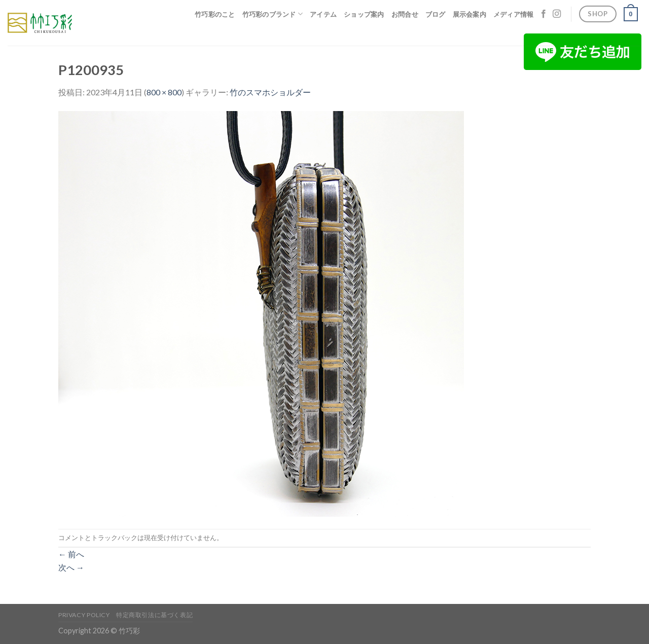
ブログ (436, 14)
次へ (71, 567)
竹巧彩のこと (215, 14)
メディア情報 (514, 14)
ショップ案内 (364, 14)
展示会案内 (470, 14)
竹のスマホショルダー (270, 92)
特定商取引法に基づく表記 (154, 615)
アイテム (323, 14)
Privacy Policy (84, 615)
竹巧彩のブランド (273, 14)
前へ (71, 554)
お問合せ (405, 14)
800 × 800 (164, 92)
